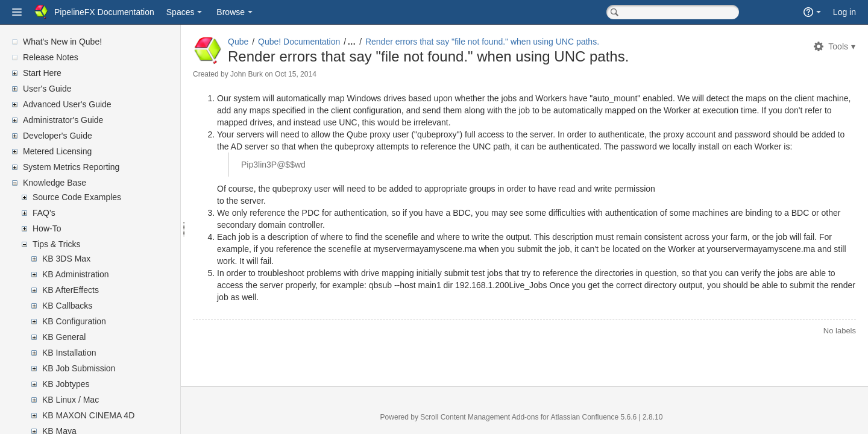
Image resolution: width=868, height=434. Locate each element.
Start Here (42, 73)
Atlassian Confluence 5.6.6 (594, 417)
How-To (47, 228)
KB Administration (76, 274)
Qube (238, 42)
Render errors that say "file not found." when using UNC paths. (482, 42)
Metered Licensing (57, 151)
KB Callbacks (67, 306)
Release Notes (51, 57)
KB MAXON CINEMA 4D (88, 415)
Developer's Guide (58, 136)
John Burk (247, 74)
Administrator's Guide (63, 120)
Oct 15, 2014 (296, 74)
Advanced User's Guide (67, 104)
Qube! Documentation (299, 42)
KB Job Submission (79, 368)
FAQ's (44, 213)
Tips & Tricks (57, 244)
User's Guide (47, 89)
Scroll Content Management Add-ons (479, 417)
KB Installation (69, 353)
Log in (844, 12)
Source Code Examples (77, 197)
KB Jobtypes (66, 384)
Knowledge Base (55, 183)
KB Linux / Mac (71, 400)
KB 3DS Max (66, 259)
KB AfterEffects (71, 290)
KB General (64, 337)
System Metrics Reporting (71, 167)
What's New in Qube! (62, 42)
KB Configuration (74, 321)
